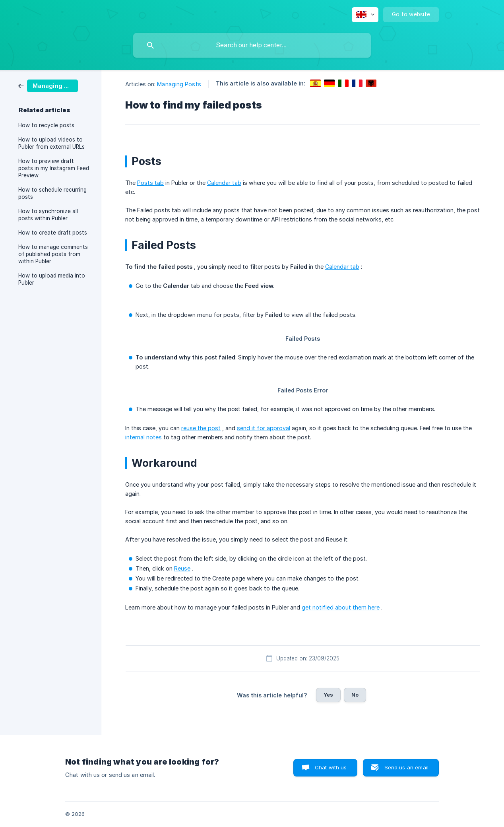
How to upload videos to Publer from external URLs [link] (51, 143)
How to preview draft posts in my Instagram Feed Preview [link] (54, 168)
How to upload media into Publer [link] (52, 279)
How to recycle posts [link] (46, 125)
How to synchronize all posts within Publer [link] (48, 215)
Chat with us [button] (331, 767)
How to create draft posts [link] (53, 233)
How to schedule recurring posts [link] (52, 193)
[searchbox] (252, 45)
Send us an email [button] (406, 767)
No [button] (355, 695)
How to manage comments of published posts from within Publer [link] (53, 254)
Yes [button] (328, 695)
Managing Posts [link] (179, 84)
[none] (365, 15)
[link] (48, 85)
